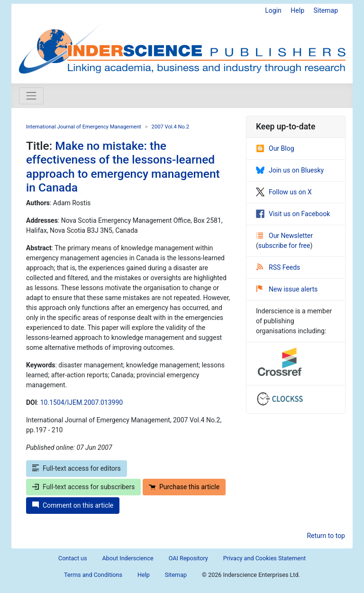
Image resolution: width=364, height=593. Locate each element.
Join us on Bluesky (290, 170)
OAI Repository (188, 558)
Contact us (73, 558)
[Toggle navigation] (31, 96)
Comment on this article (73, 505)
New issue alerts (287, 289)
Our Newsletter (285, 236)
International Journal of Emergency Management (84, 127)
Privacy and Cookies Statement (264, 558)
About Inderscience (128, 558)
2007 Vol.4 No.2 (171, 127)
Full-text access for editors (77, 468)
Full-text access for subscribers (83, 487)
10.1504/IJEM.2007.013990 (82, 402)
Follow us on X (284, 192)
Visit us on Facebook (293, 214)
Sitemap (326, 10)
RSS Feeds (278, 267)
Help (297, 10)
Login (273, 10)
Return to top (326, 536)
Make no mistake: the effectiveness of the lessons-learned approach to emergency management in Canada (123, 167)
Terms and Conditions (93, 575)
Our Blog (275, 148)
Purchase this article (184, 487)
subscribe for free (284, 246)
